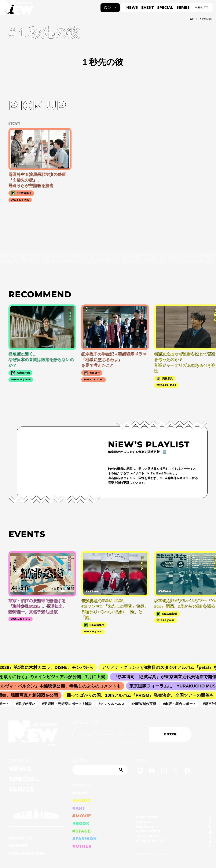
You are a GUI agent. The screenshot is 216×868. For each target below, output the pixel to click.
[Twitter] (176, 771)
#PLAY (80, 793)
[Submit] (121, 770)
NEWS (132, 7)
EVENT (148, 7)
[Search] (100, 770)
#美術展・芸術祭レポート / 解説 (69, 704)
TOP (191, 19)
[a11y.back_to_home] (17, 9)
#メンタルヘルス (114, 704)
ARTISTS (18, 846)
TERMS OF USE (148, 836)
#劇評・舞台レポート (182, 704)
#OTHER (82, 846)
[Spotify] (140, 771)
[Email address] (111, 734)
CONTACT (144, 822)
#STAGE (82, 831)
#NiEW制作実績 (146, 704)
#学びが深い (27, 704)
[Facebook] (187, 771)
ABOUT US (21, 838)
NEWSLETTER (85, 722)
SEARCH (80, 760)
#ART (79, 808)
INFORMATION (148, 831)
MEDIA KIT (145, 827)
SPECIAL (165, 7)
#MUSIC (82, 801)
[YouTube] (152, 771)
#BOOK (81, 823)
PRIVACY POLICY (150, 841)
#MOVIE (82, 816)
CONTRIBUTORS (27, 853)
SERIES (183, 7)
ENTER (170, 734)
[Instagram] (164, 771)
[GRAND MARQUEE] (36, 814)
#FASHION (85, 839)
